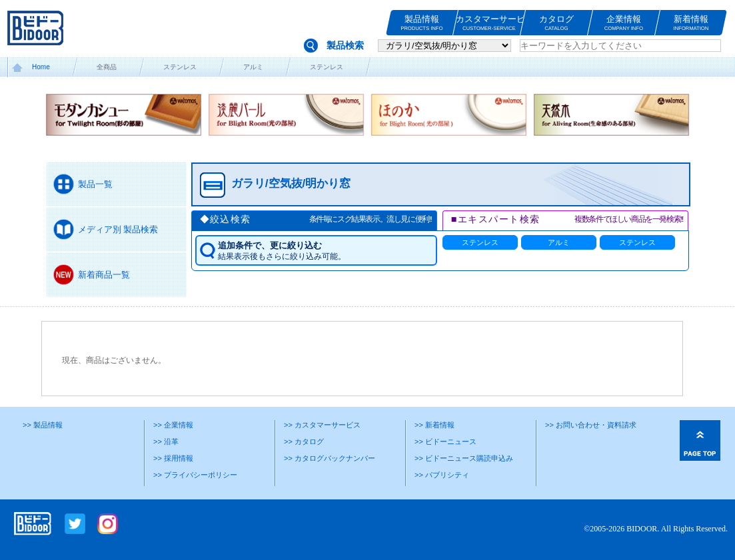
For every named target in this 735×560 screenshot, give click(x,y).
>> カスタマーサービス (322, 425)
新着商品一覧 (104, 275)
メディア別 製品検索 (118, 229)
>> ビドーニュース (445, 441)
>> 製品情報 (43, 425)
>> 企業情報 (173, 425)
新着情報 (691, 23)
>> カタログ (304, 441)
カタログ (556, 23)
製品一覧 (95, 184)
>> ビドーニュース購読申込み (464, 458)
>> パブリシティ (442, 475)
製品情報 (422, 23)
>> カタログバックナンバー (330, 458)
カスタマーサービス (489, 23)
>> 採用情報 (173, 458)
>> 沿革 (166, 441)
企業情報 (624, 23)
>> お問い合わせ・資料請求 (591, 425)
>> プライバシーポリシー (195, 475)
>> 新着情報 (434, 425)
